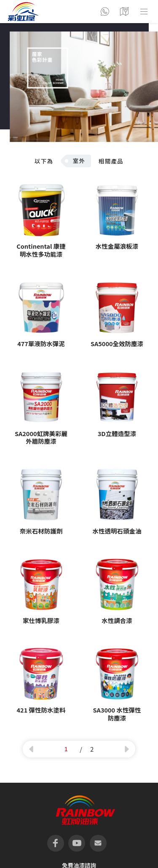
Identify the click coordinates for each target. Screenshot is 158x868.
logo (23, 12)
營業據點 (124, 12)
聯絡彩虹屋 (105, 12)
